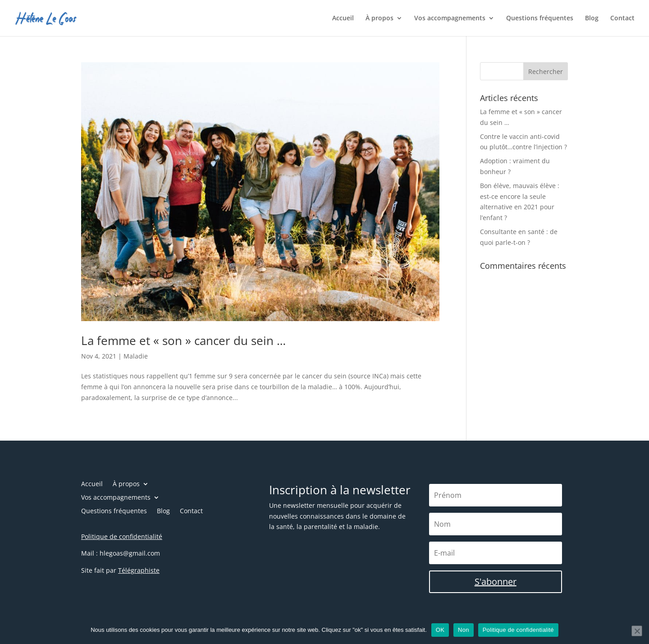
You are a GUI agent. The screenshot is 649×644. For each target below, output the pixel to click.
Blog (592, 18)
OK (440, 630)
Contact (622, 18)
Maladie (136, 356)
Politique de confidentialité (518, 630)
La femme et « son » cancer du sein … (183, 340)
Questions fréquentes (540, 18)
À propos (379, 18)
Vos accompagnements (450, 18)
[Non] (637, 631)
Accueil (343, 18)
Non (464, 630)
